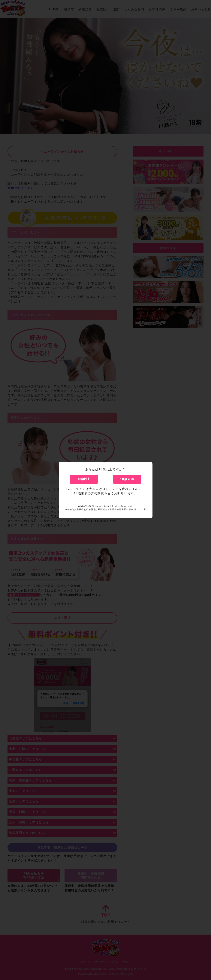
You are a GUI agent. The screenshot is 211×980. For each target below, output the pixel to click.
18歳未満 (127, 479)
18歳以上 (84, 479)
